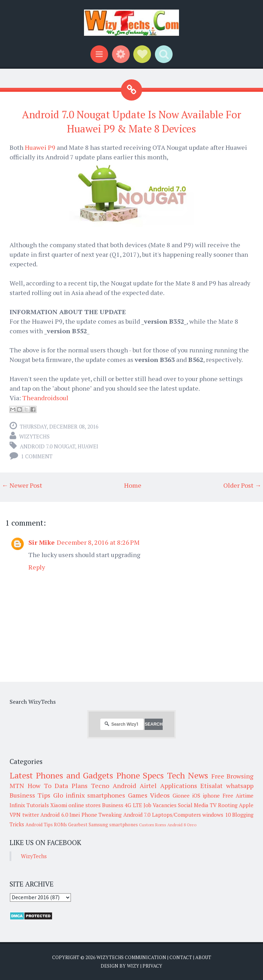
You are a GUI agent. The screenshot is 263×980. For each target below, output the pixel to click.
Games (138, 795)
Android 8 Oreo (182, 825)
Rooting (228, 805)
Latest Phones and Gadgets (61, 775)
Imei (75, 815)
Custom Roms (153, 825)
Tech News (188, 775)
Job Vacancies (160, 805)
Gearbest (78, 825)
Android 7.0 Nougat (47, 446)
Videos (160, 795)
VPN (15, 815)
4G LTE (133, 805)
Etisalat (211, 786)
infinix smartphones (95, 795)
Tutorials (38, 805)
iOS (196, 795)
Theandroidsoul (45, 398)
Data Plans (71, 786)
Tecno (100, 786)
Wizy (133, 966)
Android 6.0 (54, 815)
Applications (179, 786)
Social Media (193, 805)
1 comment (37, 456)
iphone (211, 795)
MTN (17, 786)
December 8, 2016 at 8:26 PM (98, 542)
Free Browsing (232, 776)
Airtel (148, 786)
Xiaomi (59, 805)
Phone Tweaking (102, 815)
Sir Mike (41, 542)
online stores (85, 805)
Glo (58, 795)
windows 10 (217, 815)
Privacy (152, 966)
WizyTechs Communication (131, 957)
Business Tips (30, 795)
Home (133, 485)
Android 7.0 (137, 815)
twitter (31, 815)
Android (124, 786)
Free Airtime (238, 795)
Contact (181, 957)
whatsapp (240, 786)
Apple (246, 805)
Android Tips (39, 825)
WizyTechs (34, 436)
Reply (37, 567)
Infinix (17, 805)
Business (113, 805)
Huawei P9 (40, 147)
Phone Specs (140, 775)
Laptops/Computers (177, 815)
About (203, 957)
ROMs (60, 825)
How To (40, 786)
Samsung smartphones (113, 825)
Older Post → (242, 485)
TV (213, 805)
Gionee (181, 795)
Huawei (88, 446)
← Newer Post (22, 485)
